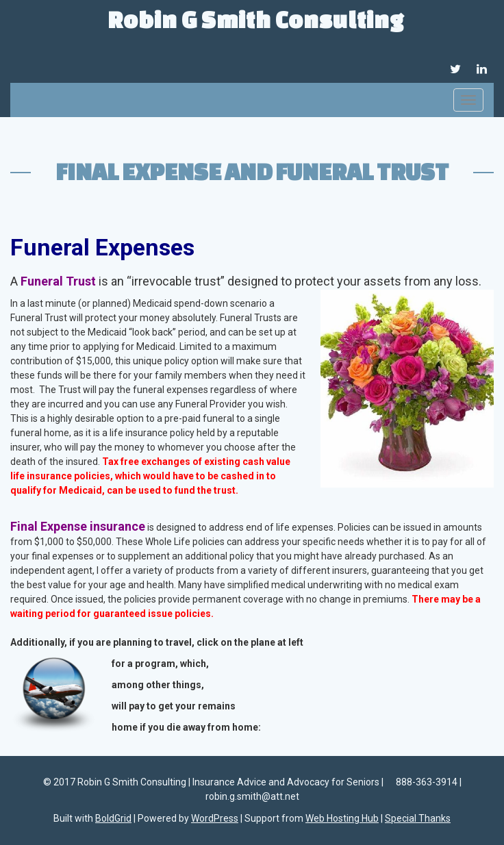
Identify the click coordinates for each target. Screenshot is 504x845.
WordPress (215, 818)
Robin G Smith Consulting (256, 19)
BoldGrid (113, 818)
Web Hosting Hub (342, 818)
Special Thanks (418, 818)
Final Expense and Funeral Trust (252, 171)
